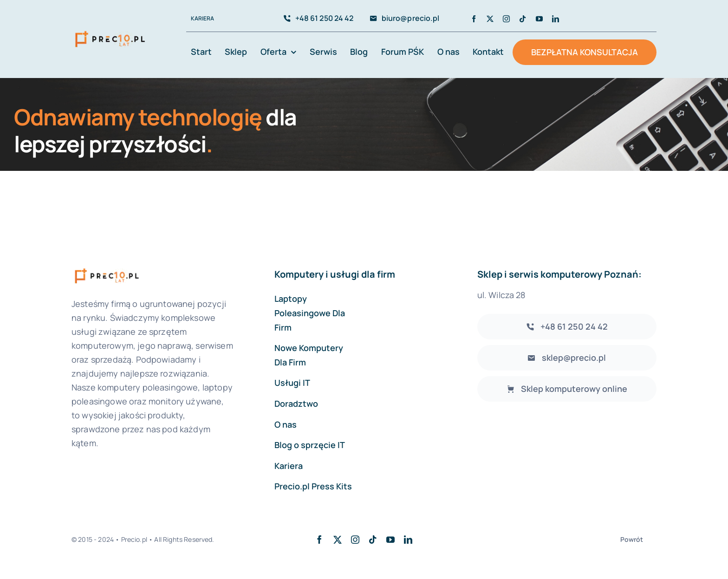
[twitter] (490, 19)
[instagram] (506, 19)
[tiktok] (523, 19)
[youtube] (539, 19)
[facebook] (474, 19)
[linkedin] (556, 19)
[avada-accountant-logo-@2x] (110, 31)
